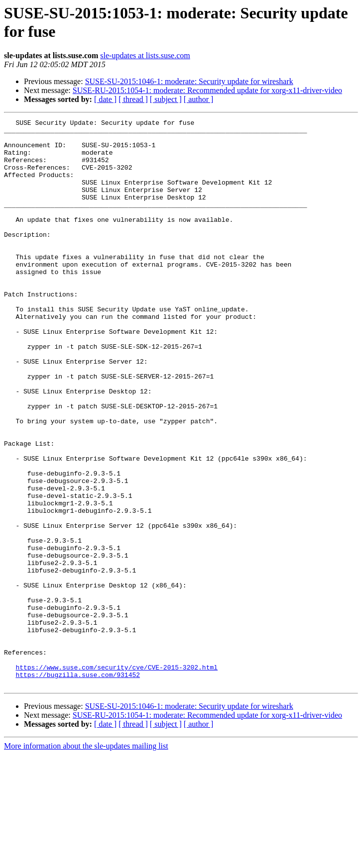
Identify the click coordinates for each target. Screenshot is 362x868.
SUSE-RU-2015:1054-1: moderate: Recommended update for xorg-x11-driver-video (207, 90)
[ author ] (199, 99)
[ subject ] (166, 99)
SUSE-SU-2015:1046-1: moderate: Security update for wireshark (189, 81)
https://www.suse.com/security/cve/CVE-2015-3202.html (117, 777)
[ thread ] (133, 99)
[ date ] (105, 99)
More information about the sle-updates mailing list (86, 859)
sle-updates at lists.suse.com (145, 55)
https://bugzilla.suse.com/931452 (78, 786)
